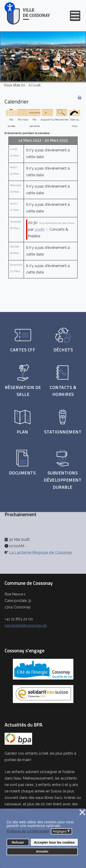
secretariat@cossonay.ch (26, 625)
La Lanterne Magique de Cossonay (41, 552)
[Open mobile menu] (75, 16)
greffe (39, 229)
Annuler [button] (42, 851)
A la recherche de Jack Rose (57, 223)
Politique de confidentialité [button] (28, 831)
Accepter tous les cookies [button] (54, 842)
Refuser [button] (18, 842)
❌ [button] (82, 813)
